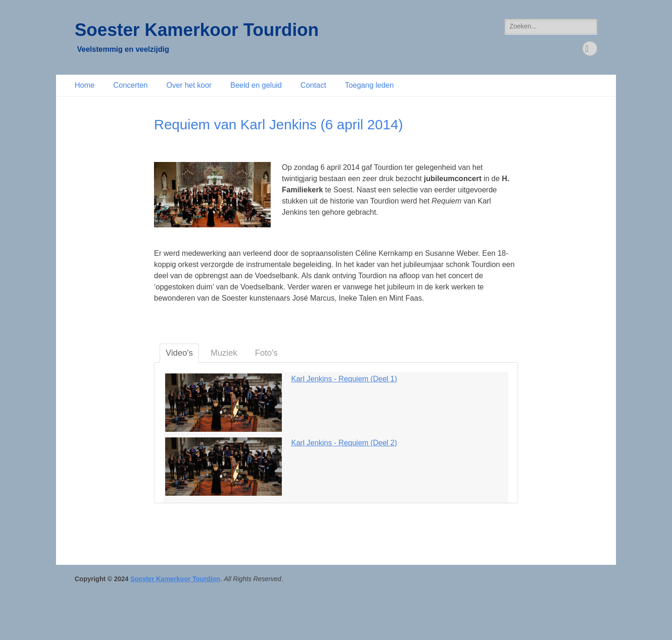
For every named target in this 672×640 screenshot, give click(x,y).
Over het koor (189, 85)
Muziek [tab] (224, 353)
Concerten (131, 85)
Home (85, 85)
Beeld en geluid (256, 85)
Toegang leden (369, 85)
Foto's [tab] (266, 353)
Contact (313, 85)
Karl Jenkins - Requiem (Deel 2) (344, 443)
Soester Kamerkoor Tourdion (197, 30)
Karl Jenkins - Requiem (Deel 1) (344, 379)
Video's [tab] (179, 353)
